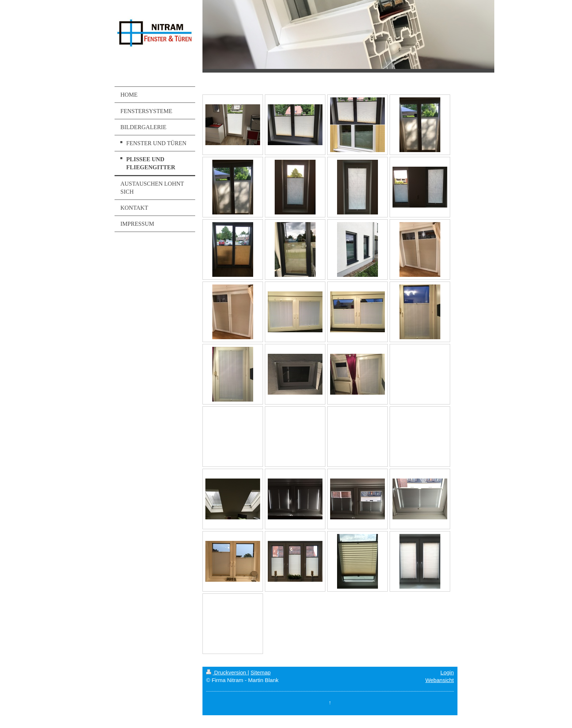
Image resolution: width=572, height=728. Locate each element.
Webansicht (440, 680)
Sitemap (261, 672)
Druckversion (227, 672)
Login (447, 672)
